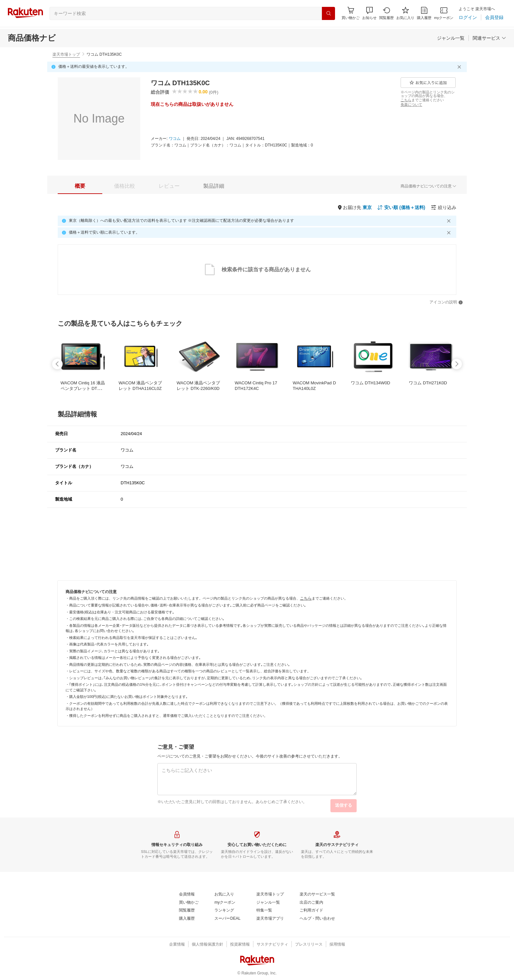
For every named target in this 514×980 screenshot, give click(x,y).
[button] (369, 13)
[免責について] (411, 105)
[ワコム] (175, 139)
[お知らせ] (369, 13)
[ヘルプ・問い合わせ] (317, 919)
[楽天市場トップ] (270, 894)
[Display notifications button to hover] (351, 13)
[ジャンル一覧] (451, 38)
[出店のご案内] (311, 903)
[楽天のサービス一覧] (317, 894)
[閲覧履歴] (386, 13)
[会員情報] (187, 894)
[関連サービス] (489, 38)
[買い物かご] (189, 903)
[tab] (80, 186)
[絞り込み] (444, 207)
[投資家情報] (240, 945)
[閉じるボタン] (460, 67)
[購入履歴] (424, 13)
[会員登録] (494, 17)
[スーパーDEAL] (227, 919)
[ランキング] (224, 911)
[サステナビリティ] (272, 945)
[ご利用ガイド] (311, 911)
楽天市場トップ (66, 54)
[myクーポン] (444, 13)
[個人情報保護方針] (208, 945)
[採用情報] (337, 945)
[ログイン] (468, 17)
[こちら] (406, 100)
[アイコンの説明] (446, 302)
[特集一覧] (264, 911)
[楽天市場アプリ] (270, 919)
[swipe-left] (57, 364)
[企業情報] (177, 945)
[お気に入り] (405, 13)
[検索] (328, 13)
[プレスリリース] (309, 945)
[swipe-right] (457, 364)
